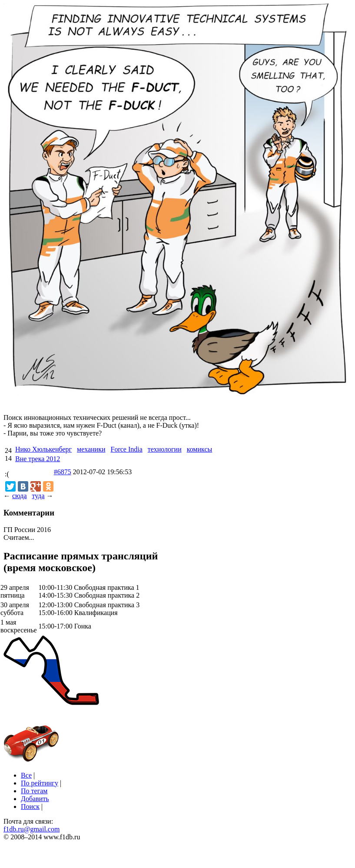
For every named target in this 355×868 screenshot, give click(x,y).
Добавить (35, 799)
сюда (19, 496)
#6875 (63, 472)
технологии (165, 449)
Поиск (30, 806)
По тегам (34, 791)
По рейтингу (40, 783)
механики (91, 449)
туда (38, 496)
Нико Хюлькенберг (43, 449)
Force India (126, 449)
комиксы (200, 449)
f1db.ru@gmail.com (32, 829)
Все (26, 775)
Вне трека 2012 (38, 459)
